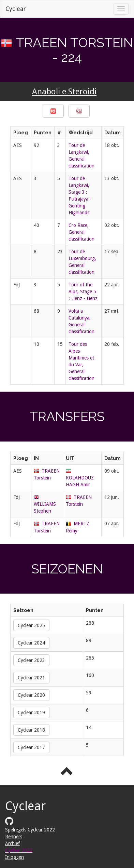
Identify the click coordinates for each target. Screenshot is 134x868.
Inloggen (14, 857)
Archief (12, 843)
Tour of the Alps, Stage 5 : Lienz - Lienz (83, 291)
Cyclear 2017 (31, 747)
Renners (14, 837)
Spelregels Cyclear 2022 (30, 830)
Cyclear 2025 (31, 625)
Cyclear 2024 (31, 643)
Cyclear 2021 (31, 678)
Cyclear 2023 (31, 660)
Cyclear (16, 9)
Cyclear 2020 (31, 695)
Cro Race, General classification (81, 232)
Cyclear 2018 (31, 730)
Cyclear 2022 (19, 850)
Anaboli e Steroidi (64, 92)
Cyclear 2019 (31, 713)
